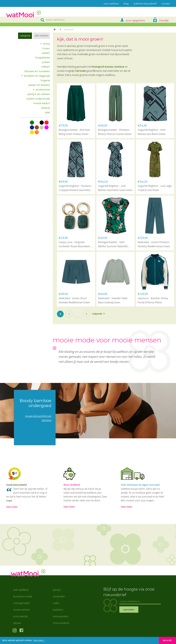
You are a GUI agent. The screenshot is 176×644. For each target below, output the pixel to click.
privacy (57, 590)
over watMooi (21, 590)
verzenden (59, 596)
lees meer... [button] (39, 640)
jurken (46, 62)
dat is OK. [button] (167, 640)
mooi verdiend (61, 623)
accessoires (43, 90)
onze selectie (20, 616)
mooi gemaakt (21, 603)
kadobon (58, 610)
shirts (47, 44)
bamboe (119, 67)
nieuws (17, 623)
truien (46, 48)
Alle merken (42, 36)
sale (48, 112)
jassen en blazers (39, 85)
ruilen (56, 603)
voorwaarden (61, 616)
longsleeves (43, 58)
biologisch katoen (103, 67)
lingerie (45, 80)
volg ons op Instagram (15, 631)
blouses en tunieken (37, 71)
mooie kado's (42, 103)
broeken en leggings (37, 76)
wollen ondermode (38, 99)
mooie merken (21, 610)
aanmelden (129, 610)
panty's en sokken (39, 94)
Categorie (25, 36)
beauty (46, 108)
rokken (46, 67)
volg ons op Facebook (22, 631)
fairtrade (80, 71)
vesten (46, 53)
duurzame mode (23, 596)
